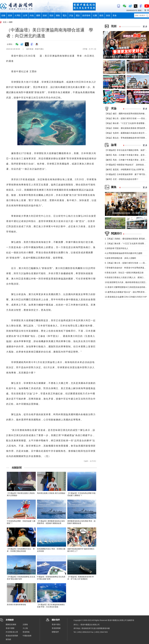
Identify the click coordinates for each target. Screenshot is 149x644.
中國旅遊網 (27, 636)
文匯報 (25, 624)
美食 (115, 15)
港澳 (10, 15)
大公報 (25, 628)
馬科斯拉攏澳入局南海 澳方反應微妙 (51, 493)
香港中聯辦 (10, 628)
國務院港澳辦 (11, 624)
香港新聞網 (56, 628)
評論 (71, 15)
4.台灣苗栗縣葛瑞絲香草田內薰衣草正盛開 (123, 253)
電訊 (65, 15)
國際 (38, 15)
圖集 (58, 15)
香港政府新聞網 (12, 636)
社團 (95, 15)
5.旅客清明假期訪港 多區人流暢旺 (121, 258)
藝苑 (101, 15)
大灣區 (18, 15)
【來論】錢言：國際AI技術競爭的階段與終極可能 (127, 114)
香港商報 (26, 632)
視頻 (51, 15)
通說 (78, 15)
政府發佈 (86, 15)
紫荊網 (8, 639)
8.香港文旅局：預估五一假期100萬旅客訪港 (124, 273)
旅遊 (108, 15)
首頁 (5, 22)
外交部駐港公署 (12, 632)
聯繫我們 (55, 632)
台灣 (25, 15)
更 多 (145, 27)
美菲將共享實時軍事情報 (16, 605)
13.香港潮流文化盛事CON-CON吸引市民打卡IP (126, 297)
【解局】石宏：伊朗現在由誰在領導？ (122, 179)
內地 (32, 15)
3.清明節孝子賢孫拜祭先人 (117, 248)
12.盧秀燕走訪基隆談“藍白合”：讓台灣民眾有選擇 (127, 292)
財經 (45, 15)
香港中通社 (56, 624)
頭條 (3, 15)
